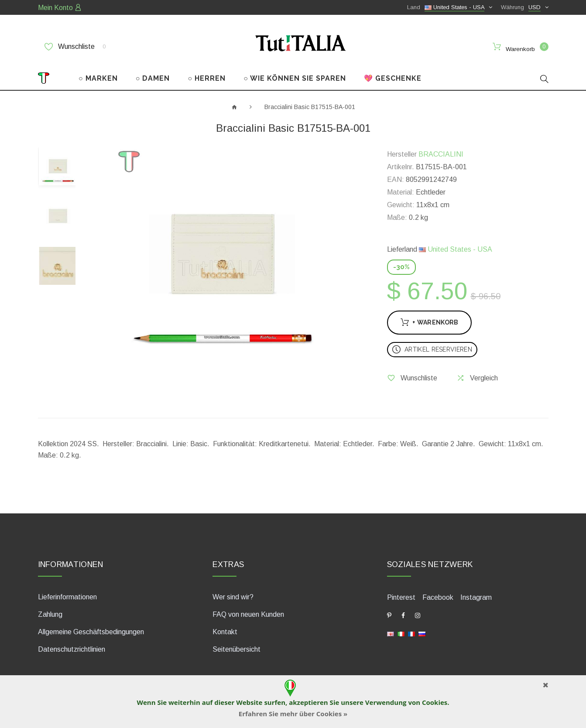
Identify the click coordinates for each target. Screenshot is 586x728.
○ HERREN (207, 78)
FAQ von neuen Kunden (248, 614)
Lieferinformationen (67, 596)
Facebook (438, 597)
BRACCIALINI (441, 154)
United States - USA (456, 249)
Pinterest (401, 597)
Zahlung (50, 614)
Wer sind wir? (233, 596)
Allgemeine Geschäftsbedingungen (91, 631)
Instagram (476, 597)
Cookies (435, 702)
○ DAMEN (153, 78)
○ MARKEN (98, 78)
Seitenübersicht (236, 649)
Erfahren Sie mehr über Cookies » (293, 714)
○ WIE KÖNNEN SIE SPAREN (295, 78)
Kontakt (225, 631)
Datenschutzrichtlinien (72, 649)
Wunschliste (75, 47)
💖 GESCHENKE (393, 78)
